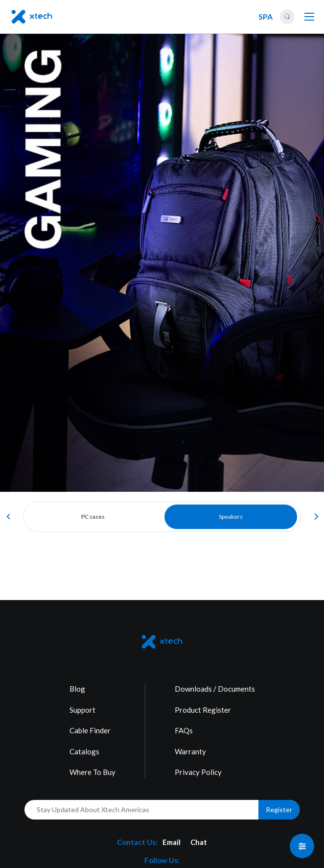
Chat (199, 842)
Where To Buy (93, 772)
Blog (77, 689)
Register (279, 809)
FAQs (184, 730)
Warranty (190, 751)
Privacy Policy (198, 772)
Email (172, 842)
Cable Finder (90, 730)
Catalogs (84, 751)
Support (82, 710)
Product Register (203, 710)
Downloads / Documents (215, 689)
